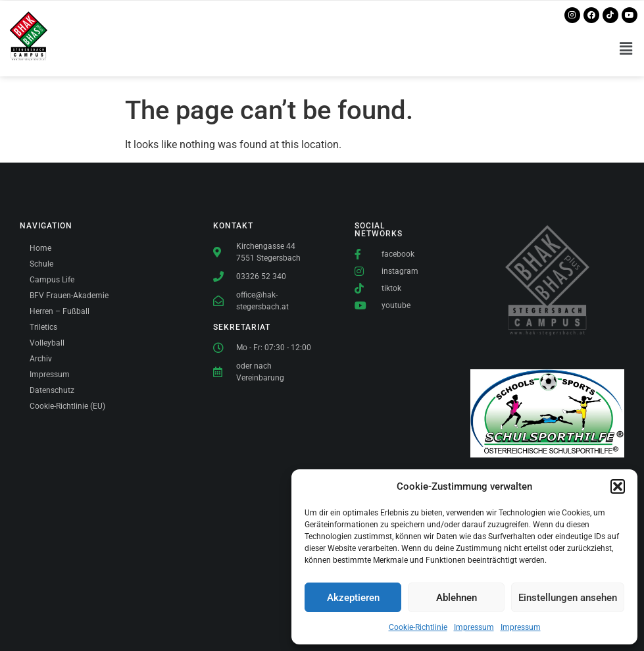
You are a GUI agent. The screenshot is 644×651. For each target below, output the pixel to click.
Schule (41, 264)
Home (40, 248)
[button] (618, 486)
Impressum (474, 627)
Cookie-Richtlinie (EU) (67, 406)
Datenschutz (52, 390)
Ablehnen (457, 598)
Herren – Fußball (60, 311)
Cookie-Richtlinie (418, 627)
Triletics (43, 327)
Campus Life (52, 280)
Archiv (41, 359)
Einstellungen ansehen (568, 598)
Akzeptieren (353, 598)
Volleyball (47, 343)
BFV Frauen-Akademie (69, 296)
